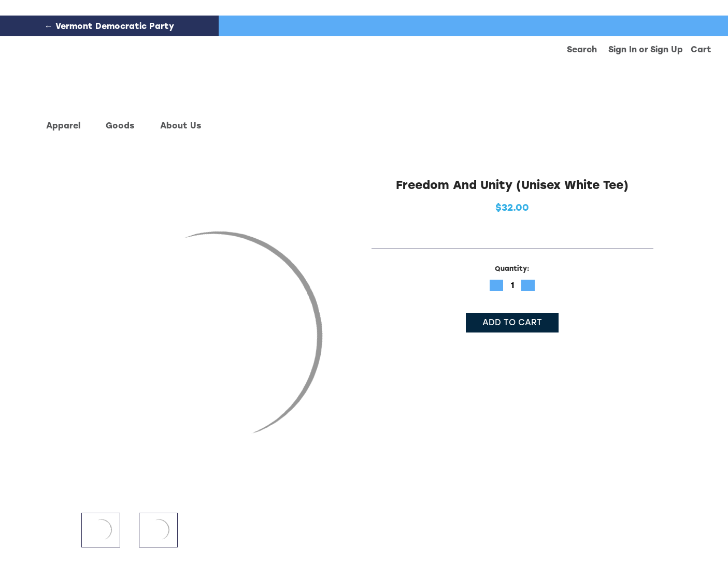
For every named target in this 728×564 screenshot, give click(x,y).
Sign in (623, 49)
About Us (181, 126)
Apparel (68, 126)
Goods (125, 126)
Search (582, 49)
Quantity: (512, 269)
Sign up (667, 49)
